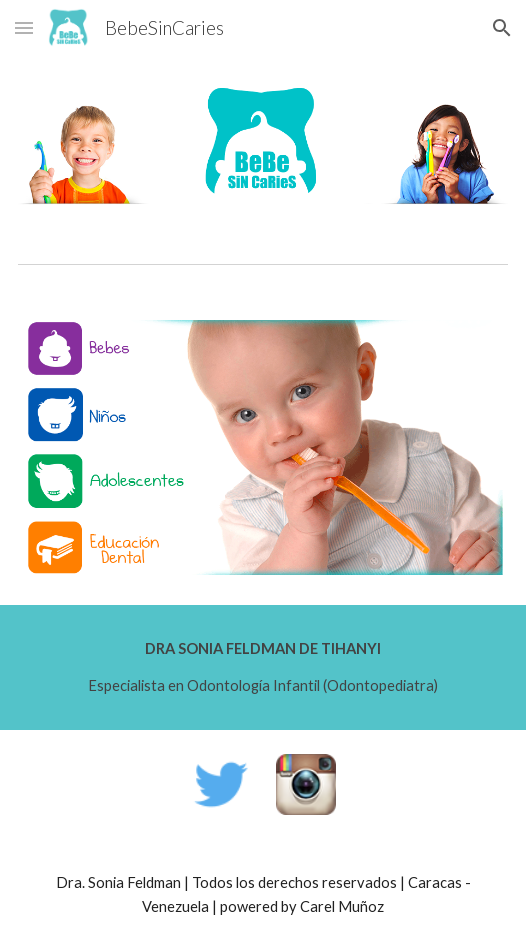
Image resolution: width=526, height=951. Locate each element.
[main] (263, 667)
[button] (24, 27)
